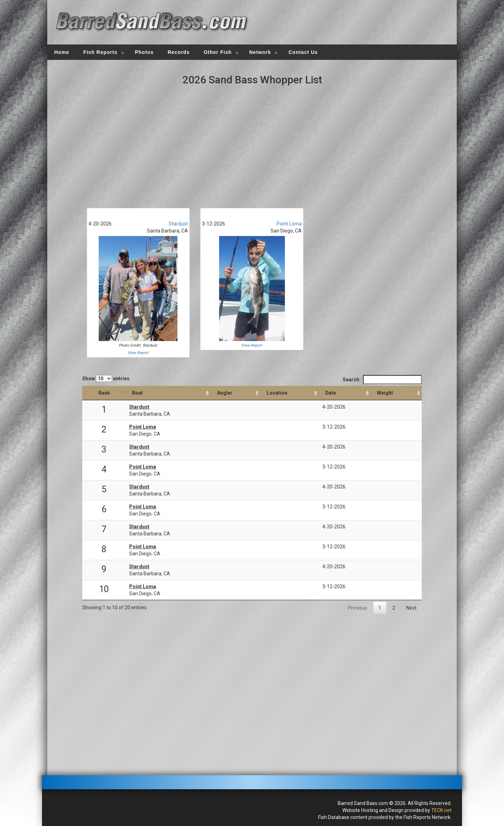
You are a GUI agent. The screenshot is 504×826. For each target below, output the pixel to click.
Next (411, 608)
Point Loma (289, 224)
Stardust (178, 224)
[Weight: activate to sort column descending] (396, 393)
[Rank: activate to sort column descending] (104, 393)
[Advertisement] (351, 23)
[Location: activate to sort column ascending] (290, 393)
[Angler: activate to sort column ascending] (236, 393)
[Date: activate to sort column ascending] (345, 393)
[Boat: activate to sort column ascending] (168, 393)
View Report (138, 353)
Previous (358, 608)
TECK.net (441, 810)
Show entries (106, 379)
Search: (382, 380)
